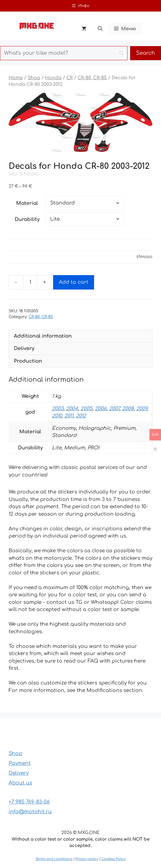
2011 (69, 416)
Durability (27, 219)
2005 (86, 409)
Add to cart (74, 282)
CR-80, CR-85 (92, 78)
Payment (20, 763)
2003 (58, 409)
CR (70, 78)
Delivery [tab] (24, 348)
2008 (128, 409)
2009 (142, 409)
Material (27, 203)
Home (16, 78)
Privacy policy (87, 859)
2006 (101, 409)
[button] (100, 29)
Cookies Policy (113, 859)
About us (20, 783)
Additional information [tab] (43, 336)
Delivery (19, 773)
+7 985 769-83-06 (29, 802)
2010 (57, 416)
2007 (114, 409)
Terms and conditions (54, 859)
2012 (81, 416)
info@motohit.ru (30, 812)
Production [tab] (28, 361)
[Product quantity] (30, 282)
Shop (34, 78)
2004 (72, 409)
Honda (53, 78)
